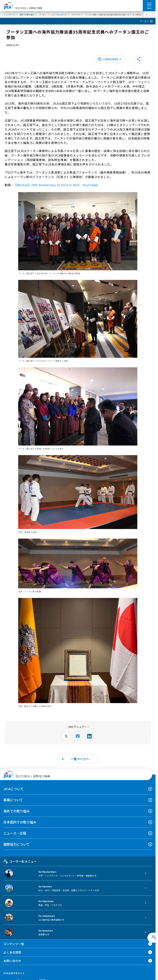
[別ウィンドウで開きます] (66, 736)
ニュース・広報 (15, 833)
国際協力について (16, 844)
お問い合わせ (12, 961)
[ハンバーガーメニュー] (149, 4)
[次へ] (152, 15)
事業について (13, 800)
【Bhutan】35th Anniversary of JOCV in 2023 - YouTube (57, 185)
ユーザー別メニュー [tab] (20, 861)
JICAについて (13, 789)
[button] (109, 59)
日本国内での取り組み (20, 822)
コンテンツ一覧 (14, 944)
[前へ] (147, 15)
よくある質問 (12, 952)
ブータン (144, 21)
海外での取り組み (17, 811)
